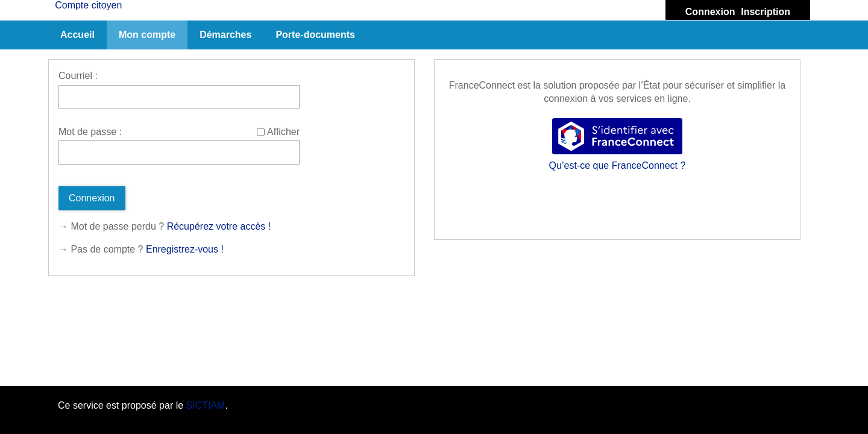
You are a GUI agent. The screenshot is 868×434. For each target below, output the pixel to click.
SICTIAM (206, 405)
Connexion (710, 12)
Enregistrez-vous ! (185, 249)
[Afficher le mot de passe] (261, 132)
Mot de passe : (90, 132)
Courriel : (78, 76)
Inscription (766, 12)
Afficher (283, 132)
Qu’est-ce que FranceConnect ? (618, 165)
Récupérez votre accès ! (219, 226)
